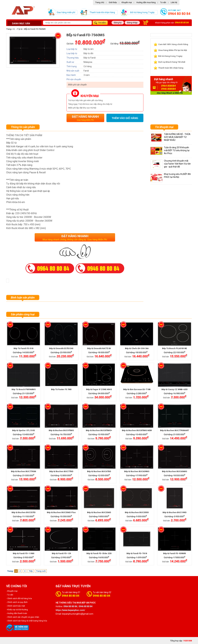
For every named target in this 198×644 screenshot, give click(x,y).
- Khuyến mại (12, 591)
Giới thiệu (113, 2)
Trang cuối (41, 571)
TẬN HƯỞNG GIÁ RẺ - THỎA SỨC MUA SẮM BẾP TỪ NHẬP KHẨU (177, 137)
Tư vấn (163, 2)
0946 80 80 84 (101, 596)
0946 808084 (168, 89)
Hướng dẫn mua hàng (146, 2)
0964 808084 (168, 86)
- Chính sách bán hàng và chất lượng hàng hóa (27, 621)
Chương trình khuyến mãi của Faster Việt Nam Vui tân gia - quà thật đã (177, 164)
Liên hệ (174, 2)
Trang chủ (100, 2)
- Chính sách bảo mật (16, 606)
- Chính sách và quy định (17, 602)
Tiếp (31, 571)
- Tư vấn (10, 595)
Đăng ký (118, 23)
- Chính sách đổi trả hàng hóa (19, 598)
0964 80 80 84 (179, 14)
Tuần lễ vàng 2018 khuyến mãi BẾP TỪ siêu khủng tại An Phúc (177, 150)
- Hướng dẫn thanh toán (17, 613)
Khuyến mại (127, 2)
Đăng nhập (132, 23)
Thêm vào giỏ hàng (125, 118)
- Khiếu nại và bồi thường (17, 610)
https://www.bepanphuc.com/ (70, 610)
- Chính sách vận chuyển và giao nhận (23, 617)
